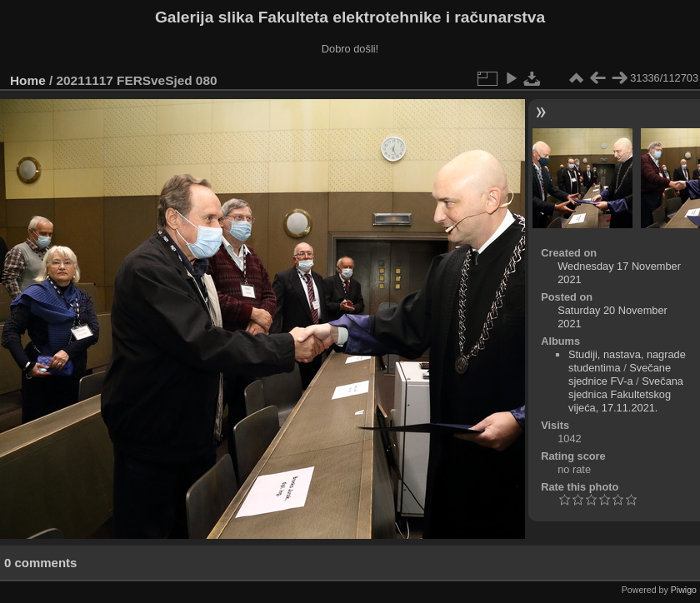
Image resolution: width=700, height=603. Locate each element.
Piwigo (684, 590)
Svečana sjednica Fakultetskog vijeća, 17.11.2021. (626, 394)
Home (28, 80)
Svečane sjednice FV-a (620, 374)
